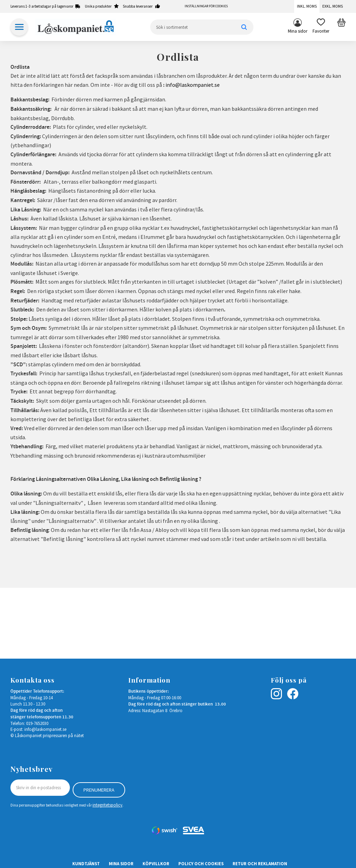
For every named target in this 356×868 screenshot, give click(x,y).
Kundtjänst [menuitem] (86, 862)
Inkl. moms (307, 6)
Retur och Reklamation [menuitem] (260, 862)
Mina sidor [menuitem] (298, 31)
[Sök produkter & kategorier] (202, 27)
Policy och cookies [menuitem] (201, 862)
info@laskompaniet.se (193, 85)
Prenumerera (99, 788)
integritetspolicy (107, 803)
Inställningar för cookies (206, 6)
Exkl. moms (333, 6)
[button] (321, 27)
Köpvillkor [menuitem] (156, 862)
